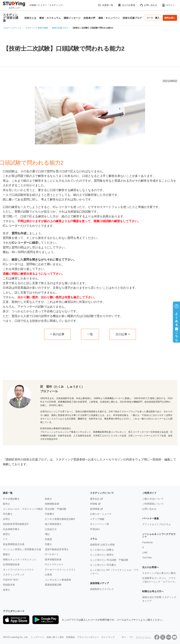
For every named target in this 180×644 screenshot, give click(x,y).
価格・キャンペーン (109, 18)
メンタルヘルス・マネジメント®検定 (23, 509)
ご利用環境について (153, 504)
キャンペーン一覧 (100, 524)
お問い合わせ (148, 5)
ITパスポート (52, 554)
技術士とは (30, 18)
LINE (145, 553)
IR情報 (94, 504)
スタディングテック (14, 575)
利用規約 (71, 637)
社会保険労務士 (11, 529)
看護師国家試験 (53, 585)
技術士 (48, 499)
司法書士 (8, 514)
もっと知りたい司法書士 (103, 565)
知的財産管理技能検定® (16, 524)
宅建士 (48, 544)
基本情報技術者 (53, 560)
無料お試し (170, 18)
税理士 (7, 534)
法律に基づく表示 (55, 637)
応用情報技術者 (11, 564)
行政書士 (50, 514)
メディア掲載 (97, 519)
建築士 (7, 554)
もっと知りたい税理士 (102, 555)
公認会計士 (51, 529)
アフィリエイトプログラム (156, 524)
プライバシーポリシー (88, 637)
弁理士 (7, 519)
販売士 (7, 504)
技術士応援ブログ (132, 18)
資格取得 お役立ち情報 (102, 545)
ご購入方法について (153, 499)
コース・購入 (153, 18)
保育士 (7, 590)
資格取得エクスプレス (102, 589)
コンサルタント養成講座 (58, 580)
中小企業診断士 (11, 499)
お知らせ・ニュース (101, 514)
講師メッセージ (72, 18)
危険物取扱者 (52, 504)
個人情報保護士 (53, 524)
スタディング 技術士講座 (11, 18)
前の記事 (59, 334)
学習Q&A (95, 529)
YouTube (147, 557)
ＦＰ (5, 539)
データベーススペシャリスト (60, 570)
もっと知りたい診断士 (102, 550)
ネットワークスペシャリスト (18, 570)
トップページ (37, 637)
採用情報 (95, 509)
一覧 (90, 334)
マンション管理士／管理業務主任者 (22, 549)
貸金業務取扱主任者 (14, 544)
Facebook (147, 542)
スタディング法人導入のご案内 (159, 573)
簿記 (47, 534)
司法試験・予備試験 (56, 509)
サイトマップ (108, 637)
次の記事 (121, 334)
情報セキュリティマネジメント (20, 560)
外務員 (48, 539)
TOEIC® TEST (11, 580)
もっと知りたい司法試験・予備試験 (109, 560)
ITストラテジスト (54, 564)
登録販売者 (9, 585)
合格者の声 (89, 18)
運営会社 (95, 499)
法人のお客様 (126, 5)
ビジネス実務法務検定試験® (60, 519)
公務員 (48, 575)
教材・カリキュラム (50, 18)
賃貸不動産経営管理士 (57, 549)
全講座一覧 (105, 5)
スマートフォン (143, 637)
